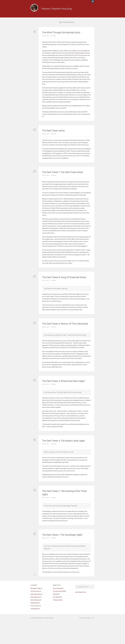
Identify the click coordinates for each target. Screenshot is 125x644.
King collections (35, 620)
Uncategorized (34, 631)
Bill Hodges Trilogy (36, 611)
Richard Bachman (35, 622)
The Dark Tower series (57, 132)
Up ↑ (93, 640)
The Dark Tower (35, 628)
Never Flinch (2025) (58, 611)
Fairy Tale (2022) (57, 620)
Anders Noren (88, 640)
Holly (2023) (56, 617)
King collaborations (36, 617)
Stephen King (34, 625)
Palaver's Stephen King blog (60, 8)
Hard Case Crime (35, 614)
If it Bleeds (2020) (58, 622)
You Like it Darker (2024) (59, 614)
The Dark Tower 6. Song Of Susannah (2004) (60, 284)
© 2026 (35, 640)
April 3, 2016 (46, 38)
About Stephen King (80, 615)
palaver (54, 38)
